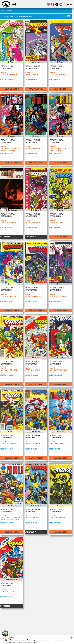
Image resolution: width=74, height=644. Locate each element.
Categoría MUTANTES (7, 11)
